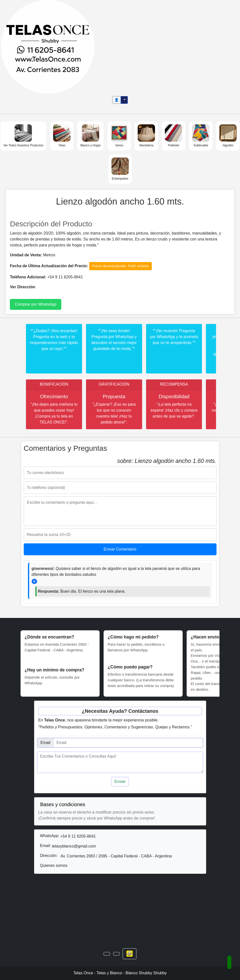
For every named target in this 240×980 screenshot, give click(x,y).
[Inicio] (48, 46)
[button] (107, 954)
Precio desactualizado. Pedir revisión (121, 266)
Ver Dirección (22, 287)
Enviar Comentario (120, 549)
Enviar (120, 781)
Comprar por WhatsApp (36, 304)
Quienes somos (54, 865)
